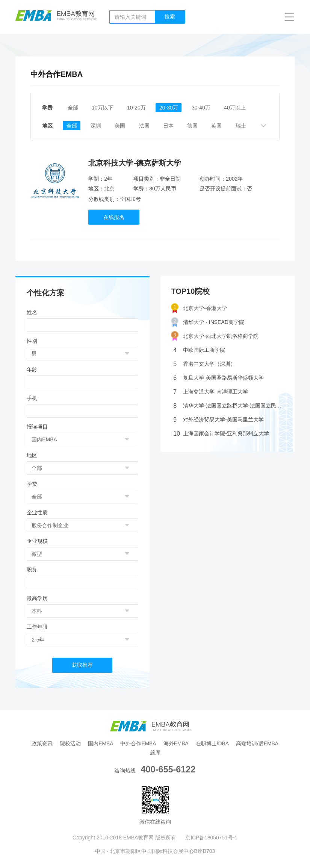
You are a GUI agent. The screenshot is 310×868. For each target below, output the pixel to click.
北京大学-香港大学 (199, 308)
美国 (122, 126)
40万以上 (238, 108)
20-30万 (171, 108)
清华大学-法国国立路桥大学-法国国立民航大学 (228, 405)
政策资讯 (41, 743)
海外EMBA (176, 743)
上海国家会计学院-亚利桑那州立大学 (221, 433)
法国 (147, 126)
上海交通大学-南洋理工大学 (211, 391)
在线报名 (115, 217)
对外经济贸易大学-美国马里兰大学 (219, 419)
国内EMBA (100, 743)
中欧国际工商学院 (199, 350)
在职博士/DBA (213, 743)
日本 (172, 126)
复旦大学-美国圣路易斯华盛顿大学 (219, 378)
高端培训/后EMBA (259, 743)
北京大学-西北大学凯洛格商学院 (215, 336)
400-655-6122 (168, 769)
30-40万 (204, 108)
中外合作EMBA (138, 743)
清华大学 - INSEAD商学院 (208, 322)
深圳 (98, 126)
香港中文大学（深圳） (204, 364)
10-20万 (138, 108)
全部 (73, 108)
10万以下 (103, 108)
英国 (222, 126)
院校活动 (69, 743)
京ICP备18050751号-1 (212, 837)
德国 (197, 126)
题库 (155, 752)
